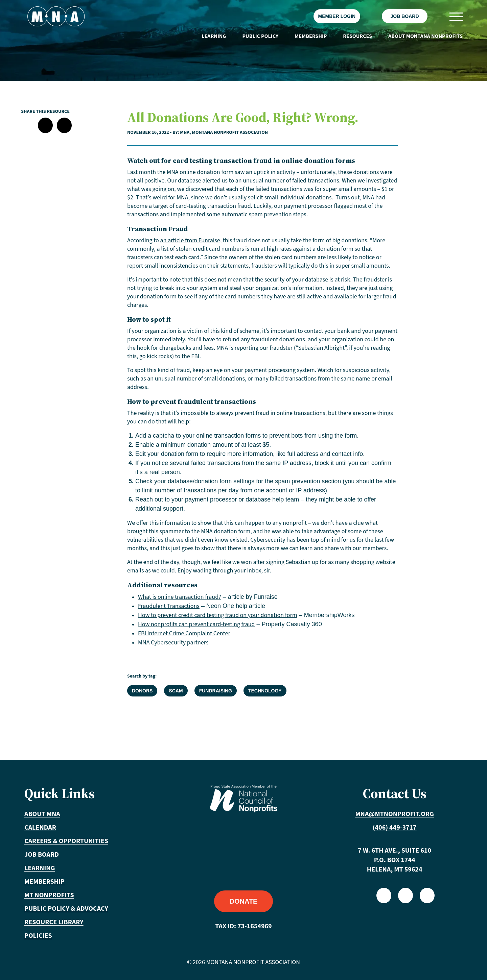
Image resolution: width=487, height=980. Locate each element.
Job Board (404, 16)
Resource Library (54, 922)
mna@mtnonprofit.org (395, 814)
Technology (265, 691)
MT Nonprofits (49, 895)
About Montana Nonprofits (425, 36)
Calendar (40, 828)
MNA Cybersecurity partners (173, 643)
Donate (244, 901)
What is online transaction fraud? (180, 597)
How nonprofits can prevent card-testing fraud (196, 624)
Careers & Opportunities (66, 841)
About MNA (42, 814)
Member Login (337, 16)
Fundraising (216, 691)
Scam (176, 691)
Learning (214, 36)
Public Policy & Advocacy (66, 909)
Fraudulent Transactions (169, 606)
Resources (357, 36)
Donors (142, 691)
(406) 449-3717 (395, 828)
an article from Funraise (190, 240)
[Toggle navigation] (456, 16)
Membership (311, 36)
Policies (38, 936)
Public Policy (261, 36)
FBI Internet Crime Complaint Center (184, 633)
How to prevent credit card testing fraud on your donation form (218, 615)
